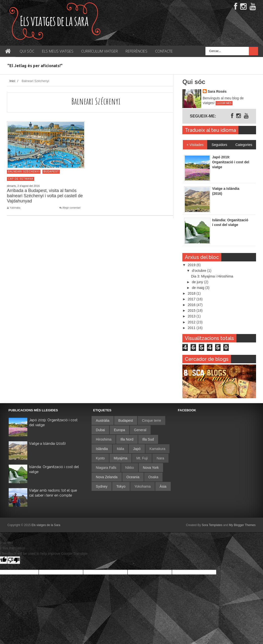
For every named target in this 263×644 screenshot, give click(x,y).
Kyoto (100, 458)
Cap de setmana (21, 179)
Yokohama (143, 486)
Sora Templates (212, 525)
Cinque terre (151, 420)
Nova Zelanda (107, 477)
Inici (12, 81)
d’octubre (199, 271)
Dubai (100, 430)
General (140, 430)
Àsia (163, 486)
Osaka (153, 477)
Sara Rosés (217, 91)
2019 (192, 265)
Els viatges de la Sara (46, 525)
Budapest (51, 172)
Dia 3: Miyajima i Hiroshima (212, 276)
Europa (119, 430)
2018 (192, 293)
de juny (198, 282)
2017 (192, 299)
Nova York (151, 468)
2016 (192, 305)
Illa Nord (127, 439)
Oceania (133, 477)
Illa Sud (148, 439)
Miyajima (120, 458)
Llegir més (224, 103)
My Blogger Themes (242, 525)
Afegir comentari (71, 208)
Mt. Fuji (142, 458)
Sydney (102, 486)
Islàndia (102, 449)
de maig (198, 288)
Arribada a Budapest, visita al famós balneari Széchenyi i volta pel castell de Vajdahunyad (45, 196)
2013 (192, 316)
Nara (160, 458)
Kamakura (158, 449)
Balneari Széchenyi (24, 172)
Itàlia (121, 449)
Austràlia (102, 420)
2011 (192, 328)
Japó (137, 449)
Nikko (130, 468)
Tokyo (121, 486)
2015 (192, 310)
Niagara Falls (106, 468)
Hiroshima (104, 439)
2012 (192, 322)
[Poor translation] (14, 560)
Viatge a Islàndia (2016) (47, 444)
